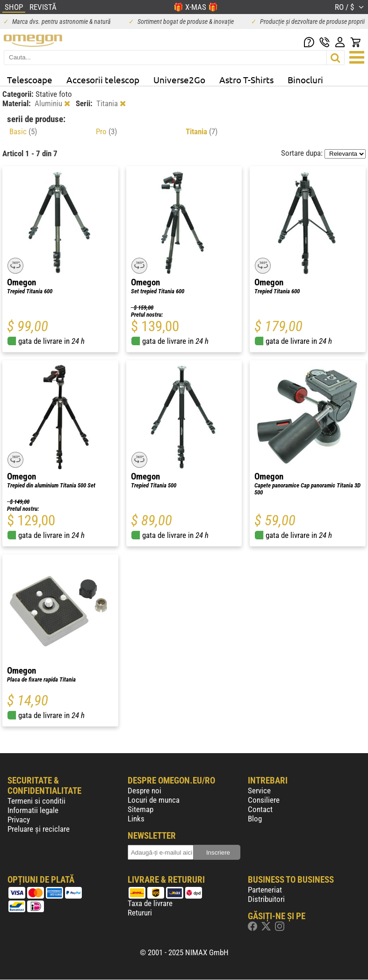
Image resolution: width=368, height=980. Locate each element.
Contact (260, 809)
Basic (23, 131)
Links (136, 819)
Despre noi (144, 791)
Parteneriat (265, 890)
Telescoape (30, 80)
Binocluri (305, 80)
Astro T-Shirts (246, 80)
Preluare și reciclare (39, 829)
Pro (106, 131)
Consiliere (264, 800)
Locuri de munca (154, 800)
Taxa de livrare (150, 903)
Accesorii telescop (103, 80)
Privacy (19, 820)
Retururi (140, 913)
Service (259, 791)
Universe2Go (179, 80)
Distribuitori (266, 899)
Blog (255, 819)
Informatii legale (33, 810)
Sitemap (141, 809)
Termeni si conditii (36, 801)
